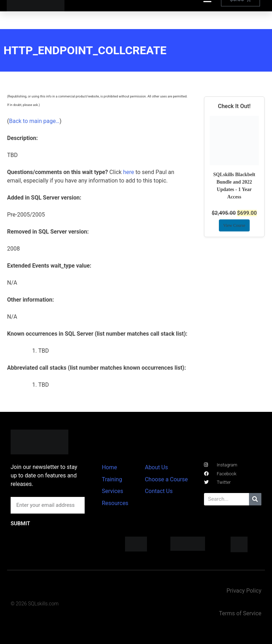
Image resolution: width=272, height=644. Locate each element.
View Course (234, 225)
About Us (156, 467)
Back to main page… (34, 121)
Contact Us (159, 491)
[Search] (255, 499)
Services (112, 491)
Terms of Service (240, 613)
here (128, 172)
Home (109, 467)
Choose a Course (166, 479)
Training (112, 479)
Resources (115, 503)
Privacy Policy (244, 591)
